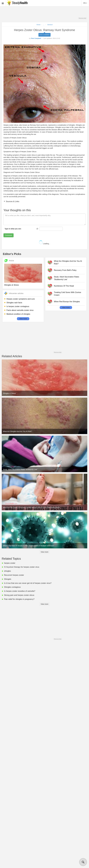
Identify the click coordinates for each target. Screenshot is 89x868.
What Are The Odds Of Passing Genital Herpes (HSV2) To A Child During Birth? (32, 508)
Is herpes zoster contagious (18, 306)
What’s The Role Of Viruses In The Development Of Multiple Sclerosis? (29, 546)
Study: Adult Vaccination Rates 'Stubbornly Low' (67, 278)
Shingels (8, 579)
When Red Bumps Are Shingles (67, 302)
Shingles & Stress (11, 285)
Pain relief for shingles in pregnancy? (19, 599)
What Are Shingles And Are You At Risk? (68, 262)
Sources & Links (12, 201)
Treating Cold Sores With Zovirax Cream (68, 294)
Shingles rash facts (14, 303)
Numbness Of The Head (64, 286)
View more (23, 319)
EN (85, 3)
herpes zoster (10, 563)
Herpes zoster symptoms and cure (21, 299)
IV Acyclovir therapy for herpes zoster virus (22, 567)
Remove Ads (82, 18)
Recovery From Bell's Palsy (65, 270)
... (44, 25)
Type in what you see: (13, 229)
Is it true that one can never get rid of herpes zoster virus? (28, 583)
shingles (7, 571)
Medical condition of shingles (18, 314)
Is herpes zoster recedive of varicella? (20, 591)
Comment (9, 235)
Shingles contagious (12, 587)
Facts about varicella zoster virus (20, 310)
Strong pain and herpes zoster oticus (19, 595)
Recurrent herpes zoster (14, 575)
